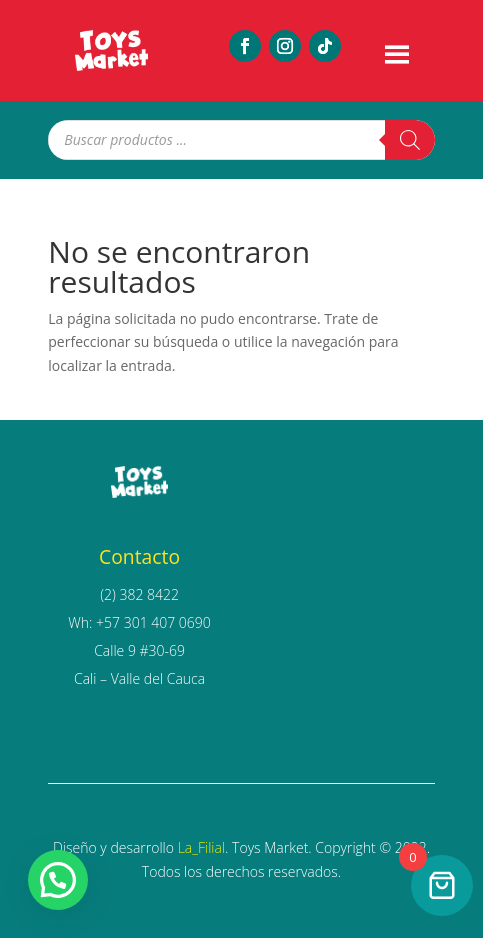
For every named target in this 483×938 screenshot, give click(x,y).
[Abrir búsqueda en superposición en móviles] (241, 140)
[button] (58, 880)
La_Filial (201, 847)
